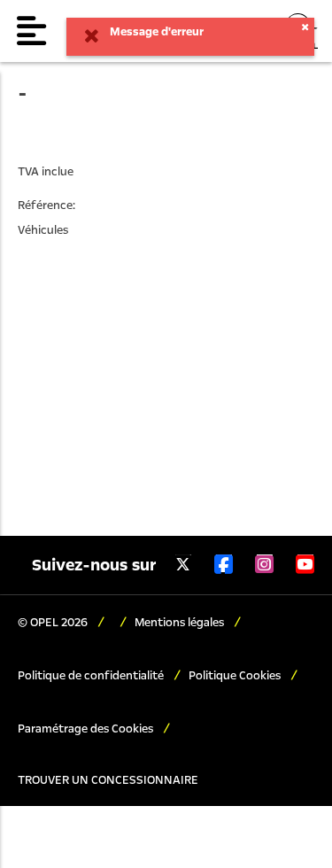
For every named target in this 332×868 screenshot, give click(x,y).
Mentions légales (181, 623)
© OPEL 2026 (54, 623)
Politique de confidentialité (92, 676)
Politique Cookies (236, 676)
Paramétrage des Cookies (87, 729)
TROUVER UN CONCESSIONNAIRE (108, 780)
